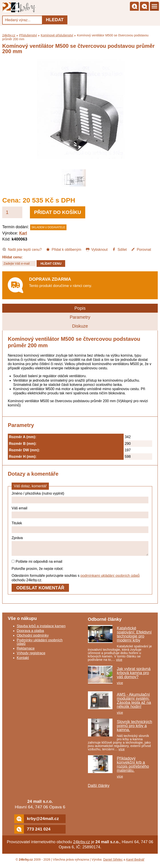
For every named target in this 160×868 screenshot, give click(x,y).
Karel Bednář (135, 862)
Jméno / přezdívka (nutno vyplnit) (38, 493)
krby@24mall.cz (36, 821)
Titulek (17, 523)
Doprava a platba (30, 633)
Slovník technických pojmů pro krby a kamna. (135, 728)
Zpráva (17, 538)
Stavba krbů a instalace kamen (41, 629)
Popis (80, 308)
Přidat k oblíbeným (64, 249)
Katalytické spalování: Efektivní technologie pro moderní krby (134, 637)
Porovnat (141, 249)
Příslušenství (28, 35)
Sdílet (119, 249)
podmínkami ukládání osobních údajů (110, 578)
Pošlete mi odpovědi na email (37, 564)
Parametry (80, 317)
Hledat (55, 20)
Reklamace (26, 651)
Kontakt (23, 660)
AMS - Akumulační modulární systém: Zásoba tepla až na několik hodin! (134, 703)
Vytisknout (97, 249)
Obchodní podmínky (33, 638)
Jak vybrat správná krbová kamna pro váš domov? (134, 676)
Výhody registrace (31, 656)
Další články (99, 788)
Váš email (19, 508)
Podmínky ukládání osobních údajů (40, 645)
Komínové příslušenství (57, 35)
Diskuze (80, 326)
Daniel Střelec (113, 862)
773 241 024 (32, 832)
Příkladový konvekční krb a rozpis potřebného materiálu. (133, 767)
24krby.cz (9, 35)
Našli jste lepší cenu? (22, 249)
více (119, 662)
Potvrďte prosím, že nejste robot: (37, 571)
